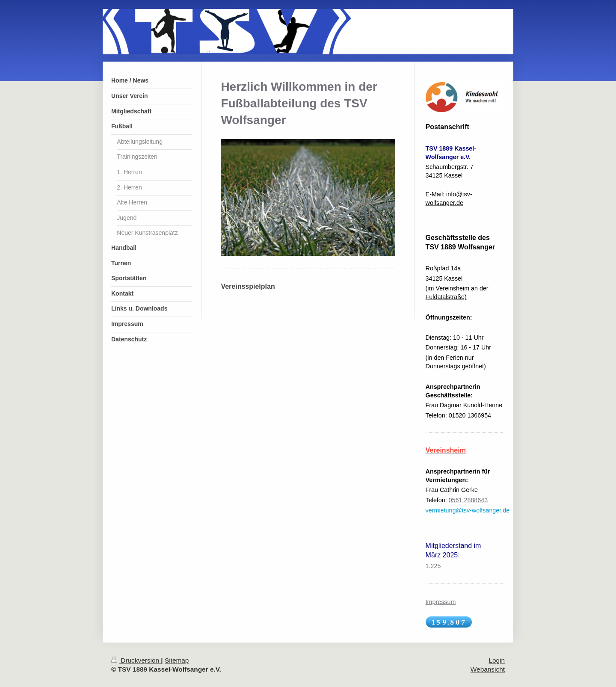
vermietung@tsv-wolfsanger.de (468, 510)
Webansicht (488, 669)
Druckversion (136, 660)
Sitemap (177, 660)
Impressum (441, 602)
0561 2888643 (468, 500)
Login (497, 660)
